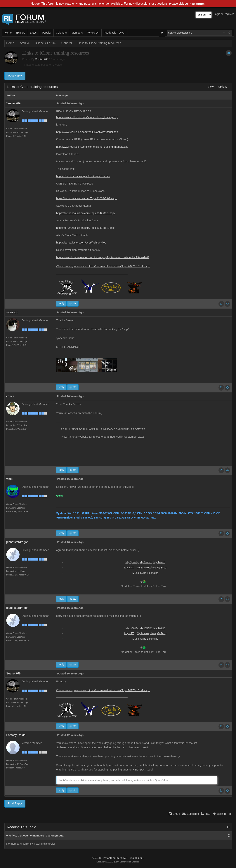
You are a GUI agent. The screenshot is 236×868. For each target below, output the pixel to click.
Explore (21, 33)
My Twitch (159, 562)
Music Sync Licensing (145, 573)
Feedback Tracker (115, 33)
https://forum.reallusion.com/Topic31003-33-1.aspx (86, 198)
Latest (34, 33)
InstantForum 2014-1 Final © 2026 (123, 858)
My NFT (129, 568)
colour (10, 396)
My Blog (162, 568)
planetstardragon (17, 542)
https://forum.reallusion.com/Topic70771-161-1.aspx (119, 266)
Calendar (61, 33)
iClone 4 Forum (45, 43)
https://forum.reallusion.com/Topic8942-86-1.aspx (86, 213)
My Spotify (132, 562)
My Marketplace (146, 568)
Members (77, 33)
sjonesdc (12, 312)
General (66, 43)
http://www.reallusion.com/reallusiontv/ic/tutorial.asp (87, 132)
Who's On (93, 33)
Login (217, 14)
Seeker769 (42, 59)
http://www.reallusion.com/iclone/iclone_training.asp (87, 117)
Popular (47, 33)
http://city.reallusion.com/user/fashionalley (81, 243)
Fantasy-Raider (16, 735)
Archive (25, 43)
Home (8, 33)
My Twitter (146, 562)
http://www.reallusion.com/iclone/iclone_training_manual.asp (92, 147)
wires (10, 479)
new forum (197, 4)
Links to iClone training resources (99, 43)
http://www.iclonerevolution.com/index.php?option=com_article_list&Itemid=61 (103, 257)
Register (229, 14)
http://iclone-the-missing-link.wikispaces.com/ (83, 176)
